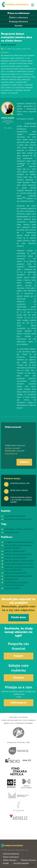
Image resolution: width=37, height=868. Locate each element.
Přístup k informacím (11, 857)
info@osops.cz (18, 703)
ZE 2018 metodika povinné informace (19, 542)
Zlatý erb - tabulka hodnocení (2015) (18, 554)
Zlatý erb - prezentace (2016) (15, 573)
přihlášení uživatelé (12, 448)
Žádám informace (10, 860)
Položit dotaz (18, 617)
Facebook (18, 678)
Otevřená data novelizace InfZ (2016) (19, 564)
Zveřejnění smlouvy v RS (20, 483)
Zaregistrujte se (11, 453)
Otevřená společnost (11, 854)
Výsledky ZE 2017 (11, 579)
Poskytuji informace (19, 22)
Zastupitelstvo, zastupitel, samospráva (19, 529)
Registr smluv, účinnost (19, 490)
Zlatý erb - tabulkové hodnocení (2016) (19, 561)
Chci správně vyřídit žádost (15, 516)
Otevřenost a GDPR (12, 588)
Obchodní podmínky (21, 863)
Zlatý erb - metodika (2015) (15, 551)
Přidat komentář (13, 427)
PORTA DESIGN (32, 865)
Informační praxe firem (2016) (16, 557)
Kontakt (19, 26)
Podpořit (18, 656)
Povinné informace (12, 532)
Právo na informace (19, 13)
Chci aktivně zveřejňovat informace (18, 519)
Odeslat (24, 462)
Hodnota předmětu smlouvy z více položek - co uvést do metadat (21, 499)
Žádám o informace (18, 18)
